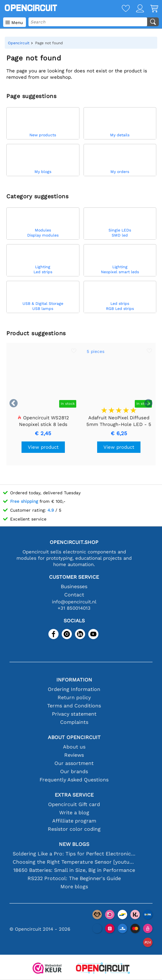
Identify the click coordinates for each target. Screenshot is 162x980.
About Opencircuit (74, 737)
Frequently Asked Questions (74, 780)
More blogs (74, 887)
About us (74, 747)
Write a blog (74, 813)
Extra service (74, 795)
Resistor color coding (74, 829)
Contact (74, 595)
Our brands (74, 771)
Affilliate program (74, 821)
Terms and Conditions (74, 706)
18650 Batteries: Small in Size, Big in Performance (74, 870)
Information (74, 680)
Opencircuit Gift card (74, 804)
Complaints (74, 722)
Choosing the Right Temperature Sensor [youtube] (74, 862)
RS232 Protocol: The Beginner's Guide (74, 878)
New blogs (74, 844)
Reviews (74, 755)
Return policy (74, 697)
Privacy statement (74, 714)
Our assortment (74, 763)
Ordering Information (74, 689)
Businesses (74, 586)
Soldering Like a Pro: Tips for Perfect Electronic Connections (74, 854)
